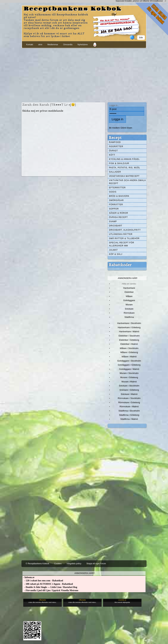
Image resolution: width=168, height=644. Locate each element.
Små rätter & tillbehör (124, 238)
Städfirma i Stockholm (129, 411)
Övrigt (113, 151)
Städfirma (129, 317)
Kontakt (30, 45)
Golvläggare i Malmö (129, 369)
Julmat (113, 250)
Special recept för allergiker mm (122, 244)
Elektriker (129, 292)
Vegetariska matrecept (124, 176)
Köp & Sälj (116, 254)
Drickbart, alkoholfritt (125, 230)
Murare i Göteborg (129, 377)
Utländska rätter (121, 234)
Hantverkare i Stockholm (129, 323)
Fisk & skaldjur (119, 163)
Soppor (114, 209)
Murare (129, 305)
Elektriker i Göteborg (129, 340)
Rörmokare (129, 313)
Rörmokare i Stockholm (129, 398)
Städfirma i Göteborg (129, 415)
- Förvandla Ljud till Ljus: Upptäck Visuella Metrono (50, 590)
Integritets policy (74, 564)
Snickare (129, 309)
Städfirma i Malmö (129, 419)
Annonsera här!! (84, 573)
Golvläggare (129, 300)
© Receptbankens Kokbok (37, 564)
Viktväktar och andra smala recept (127, 182)
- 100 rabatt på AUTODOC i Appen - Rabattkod (48, 584)
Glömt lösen (126, 128)
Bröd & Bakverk (119, 196)
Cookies (58, 564)
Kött (112, 155)
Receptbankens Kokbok (73, 9)
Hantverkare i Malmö (129, 331)
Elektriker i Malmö (129, 344)
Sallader (115, 172)
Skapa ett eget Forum (96, 564)
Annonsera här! (128, 278)
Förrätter (116, 205)
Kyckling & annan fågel (124, 159)
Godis (113, 192)
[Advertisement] (84, 75)
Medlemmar (53, 45)
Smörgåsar (116, 200)
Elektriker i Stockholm (129, 336)
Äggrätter (116, 146)
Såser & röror (119, 213)
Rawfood (115, 142)
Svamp (113, 221)
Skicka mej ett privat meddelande (43, 111)
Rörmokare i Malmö (129, 407)
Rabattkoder (120, 265)
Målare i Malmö (129, 357)
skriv (40, 45)
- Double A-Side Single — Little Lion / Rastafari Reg (50, 587)
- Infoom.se (28, 577)
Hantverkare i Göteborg (129, 327)
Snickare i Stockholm (129, 386)
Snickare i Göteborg (129, 390)
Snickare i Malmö (129, 394)
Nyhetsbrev (83, 45)
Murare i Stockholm (129, 373)
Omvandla (68, 45)
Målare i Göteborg (129, 352)
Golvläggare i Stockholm (129, 361)
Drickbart (116, 226)
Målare (129, 296)
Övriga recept (118, 217)
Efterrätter (117, 188)
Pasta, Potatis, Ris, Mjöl (125, 168)
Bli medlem (114, 128)
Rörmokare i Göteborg (129, 402)
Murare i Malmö (129, 382)
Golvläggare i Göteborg (129, 365)
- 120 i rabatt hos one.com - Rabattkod (43, 581)
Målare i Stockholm (129, 348)
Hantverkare (129, 288)
